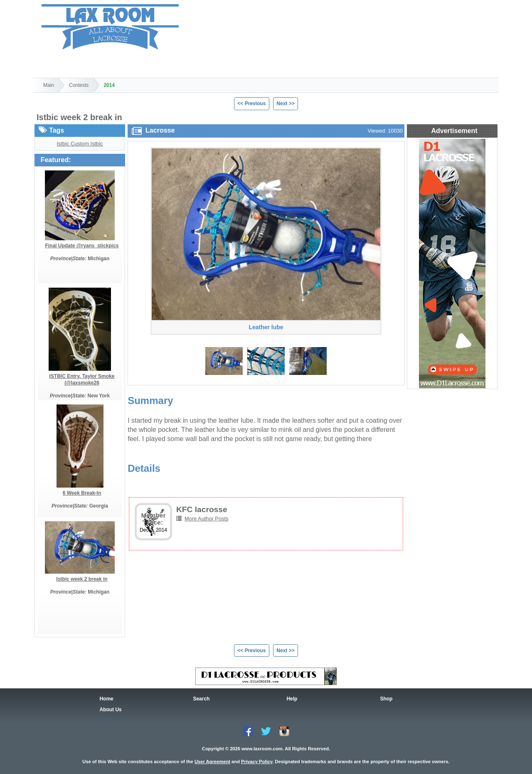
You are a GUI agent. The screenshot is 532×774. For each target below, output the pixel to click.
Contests (79, 85)
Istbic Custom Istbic (80, 144)
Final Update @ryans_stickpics (82, 246)
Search (103, 63)
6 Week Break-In (82, 493)
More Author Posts (206, 519)
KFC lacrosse (202, 509)
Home (56, 63)
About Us (110, 710)
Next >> (285, 104)
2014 (109, 85)
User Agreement (212, 762)
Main (49, 85)
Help (197, 63)
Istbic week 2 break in (82, 579)
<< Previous (251, 104)
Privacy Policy (257, 762)
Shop (150, 63)
